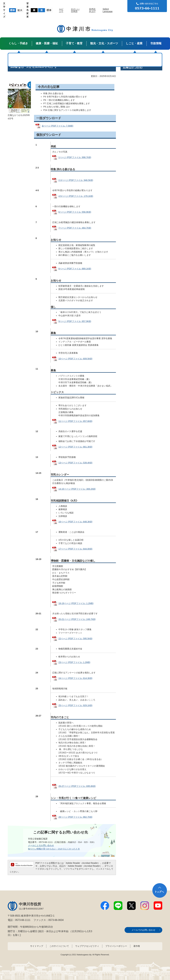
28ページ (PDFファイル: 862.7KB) (75, 817)
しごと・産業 (134, 43)
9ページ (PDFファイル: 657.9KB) (75, 321)
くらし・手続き (18, 43)
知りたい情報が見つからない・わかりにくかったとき (54, 849)
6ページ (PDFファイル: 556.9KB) (75, 212)
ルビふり (61, 10)
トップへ (160, 890)
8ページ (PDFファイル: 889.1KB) (75, 269)
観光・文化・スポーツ (104, 43)
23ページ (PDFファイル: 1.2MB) (74, 662)
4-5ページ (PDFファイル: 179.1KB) (76, 196)
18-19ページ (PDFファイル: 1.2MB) (76, 603)
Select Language (108, 10)
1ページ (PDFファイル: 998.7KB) (75, 157)
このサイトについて (59, 946)
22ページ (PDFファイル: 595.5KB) (75, 639)
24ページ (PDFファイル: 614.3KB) (75, 678)
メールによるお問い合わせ (41, 845)
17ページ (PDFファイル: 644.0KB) (75, 549)
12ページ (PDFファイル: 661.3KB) (75, 447)
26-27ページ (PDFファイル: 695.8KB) (77, 786)
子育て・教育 (74, 43)
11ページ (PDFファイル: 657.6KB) (75, 421)
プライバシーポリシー (116, 946)
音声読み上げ (92, 10)
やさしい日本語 (75, 10)
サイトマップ (37, 946)
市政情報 (156, 43)
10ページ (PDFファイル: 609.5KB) (75, 359)
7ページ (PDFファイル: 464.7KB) (75, 228)
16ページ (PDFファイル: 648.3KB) (75, 522)
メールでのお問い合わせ (143, 930)
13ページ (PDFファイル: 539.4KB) (75, 463)
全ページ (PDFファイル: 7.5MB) (57, 126)
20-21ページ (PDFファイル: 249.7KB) (77, 619)
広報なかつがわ (133, 67)
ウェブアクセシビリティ (87, 946)
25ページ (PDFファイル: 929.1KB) (75, 705)
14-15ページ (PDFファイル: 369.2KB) (77, 489)
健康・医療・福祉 (47, 43)
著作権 (137, 946)
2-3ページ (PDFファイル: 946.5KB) (76, 180)
